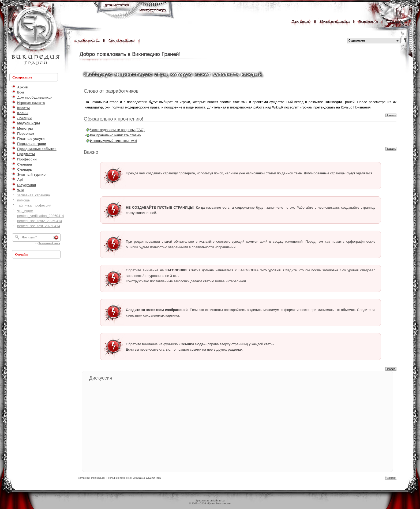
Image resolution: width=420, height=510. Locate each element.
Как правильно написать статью (115, 135)
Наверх (391, 478)
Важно (91, 152)
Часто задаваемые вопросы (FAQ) (117, 130)
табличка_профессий (34, 205)
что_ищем (25, 211)
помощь (23, 200)
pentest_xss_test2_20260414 (40, 221)
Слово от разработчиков (111, 91)
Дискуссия (101, 378)
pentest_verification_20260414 (40, 216)
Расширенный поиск (49, 243)
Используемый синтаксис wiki (113, 141)
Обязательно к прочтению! (114, 119)
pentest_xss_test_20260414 (39, 226)
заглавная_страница (33, 195)
